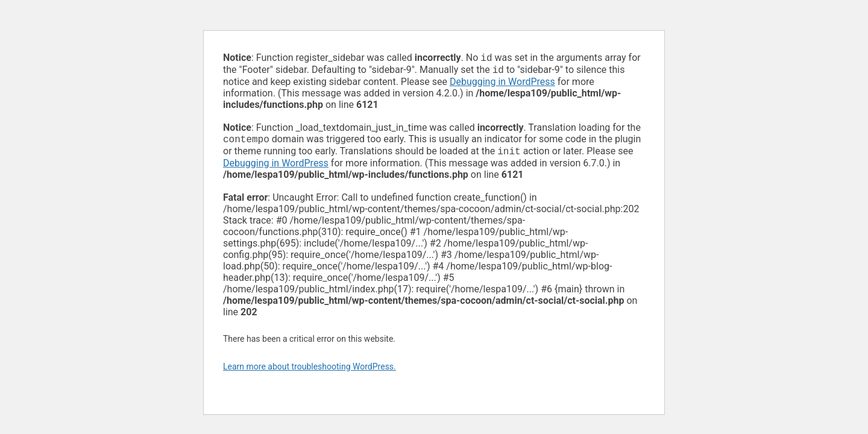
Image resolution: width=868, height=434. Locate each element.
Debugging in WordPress (502, 84)
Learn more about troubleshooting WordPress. (310, 371)
